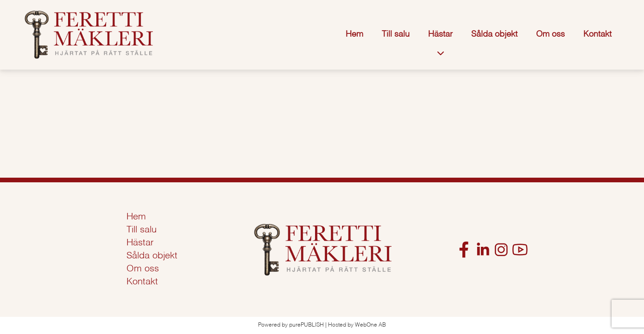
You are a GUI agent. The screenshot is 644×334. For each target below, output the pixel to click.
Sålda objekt (494, 34)
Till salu (396, 34)
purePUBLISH (306, 325)
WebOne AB (370, 325)
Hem (354, 34)
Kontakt (597, 34)
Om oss (550, 34)
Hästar (440, 34)
